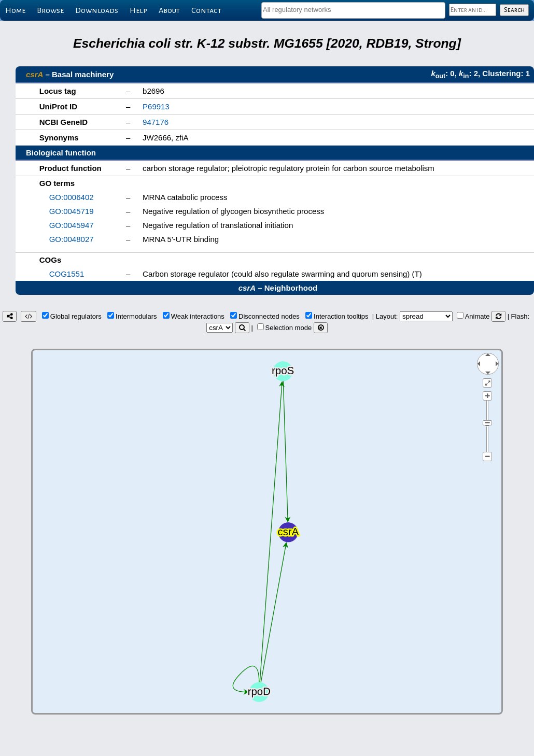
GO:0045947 (72, 225)
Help (138, 10)
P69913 (156, 106)
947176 (156, 122)
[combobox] (353, 10)
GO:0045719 (72, 211)
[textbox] (353, 10)
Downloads (97, 10)
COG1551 (67, 274)
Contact (206, 10)
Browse (50, 10)
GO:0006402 (72, 197)
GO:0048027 (72, 239)
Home (15, 10)
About (169, 10)
